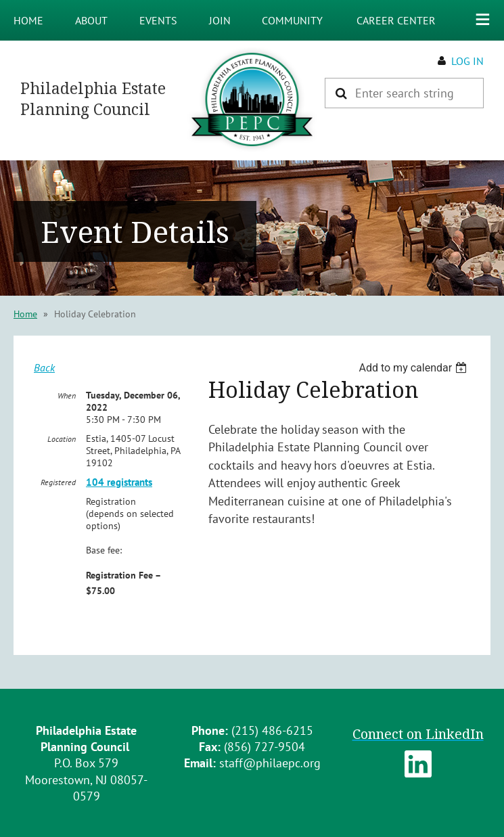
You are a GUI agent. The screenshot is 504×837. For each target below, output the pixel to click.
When (67, 395)
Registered (58, 482)
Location (62, 439)
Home (25, 314)
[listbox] (414, 368)
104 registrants (119, 482)
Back (44, 367)
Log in (467, 61)
